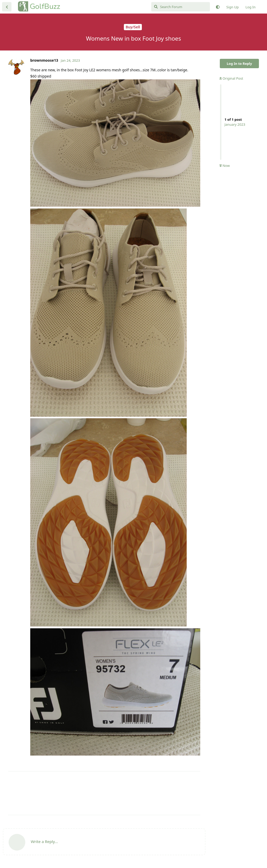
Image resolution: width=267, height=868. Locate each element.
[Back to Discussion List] (7, 7)
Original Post (231, 78)
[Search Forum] (181, 7)
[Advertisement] (104, 793)
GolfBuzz (45, 6)
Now (225, 166)
